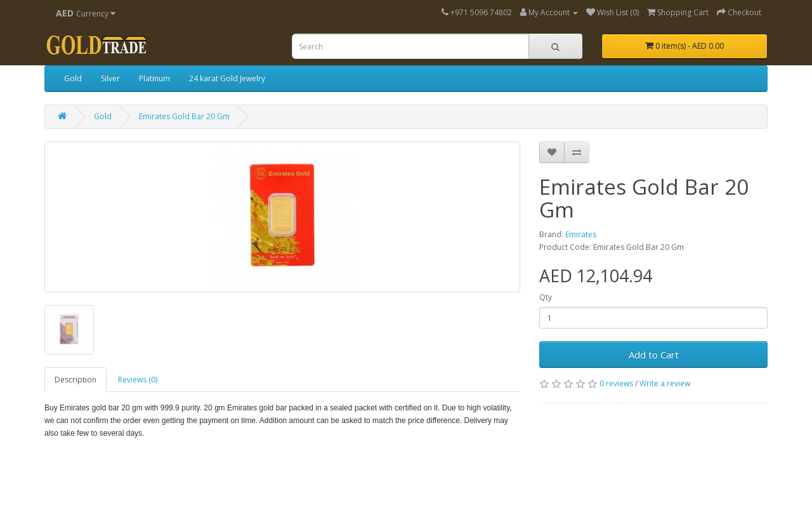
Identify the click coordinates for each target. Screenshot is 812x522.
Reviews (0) (138, 380)
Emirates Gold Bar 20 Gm (184, 116)
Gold (73, 78)
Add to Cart (654, 355)
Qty (546, 297)
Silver (110, 78)
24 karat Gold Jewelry (227, 78)
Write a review (665, 383)
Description (75, 380)
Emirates (581, 234)
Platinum (154, 78)
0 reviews (616, 383)
